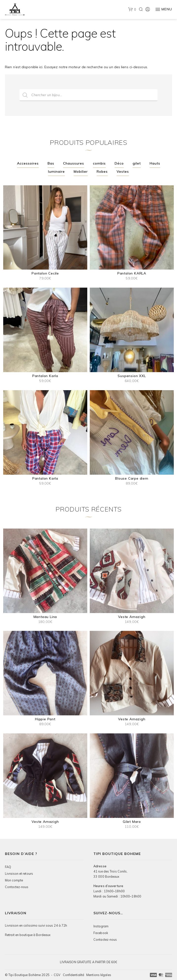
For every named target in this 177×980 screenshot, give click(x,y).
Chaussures (74, 163)
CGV (57, 975)
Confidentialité (74, 975)
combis (99, 163)
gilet (137, 163)
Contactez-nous (17, 887)
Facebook (101, 933)
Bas (51, 163)
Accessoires (28, 163)
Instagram (101, 926)
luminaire (56, 171)
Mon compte (14, 880)
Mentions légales (99, 975)
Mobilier (81, 171)
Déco (119, 163)
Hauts (155, 163)
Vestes (123, 171)
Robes (102, 171)
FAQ (8, 867)
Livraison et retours (19, 873)
